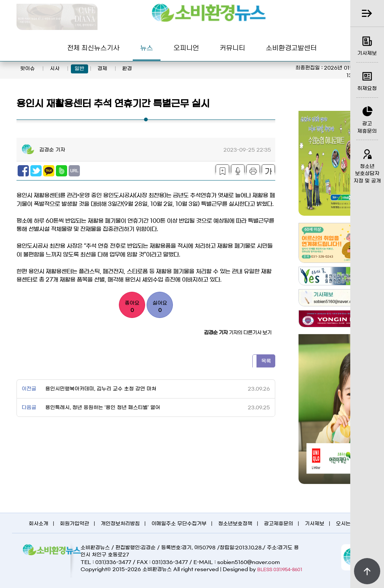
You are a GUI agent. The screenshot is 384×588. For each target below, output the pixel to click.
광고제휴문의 (279, 524)
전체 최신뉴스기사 (93, 47)
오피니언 (186, 47)
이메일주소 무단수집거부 (179, 524)
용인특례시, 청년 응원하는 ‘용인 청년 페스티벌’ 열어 (102, 408)
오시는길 (346, 524)
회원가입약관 (75, 524)
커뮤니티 (232, 47)
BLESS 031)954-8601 (280, 569)
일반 (79, 69)
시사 (55, 69)
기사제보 (315, 524)
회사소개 (39, 524)
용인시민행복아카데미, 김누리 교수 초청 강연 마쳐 (100, 389)
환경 (127, 69)
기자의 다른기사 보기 (238, 333)
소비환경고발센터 (291, 47)
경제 (102, 69)
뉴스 (147, 47)
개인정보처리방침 (120, 524)
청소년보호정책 (235, 524)
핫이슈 (28, 69)
